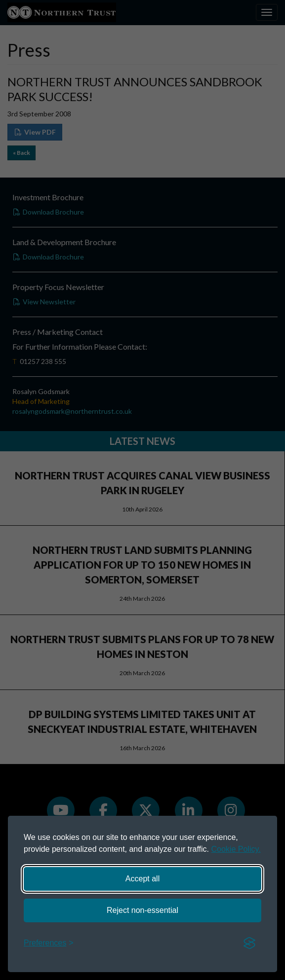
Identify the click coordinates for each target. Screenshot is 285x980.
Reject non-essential (142, 910)
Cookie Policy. (236, 849)
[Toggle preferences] (49, 943)
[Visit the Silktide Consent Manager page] (249, 944)
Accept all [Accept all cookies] (142, 879)
